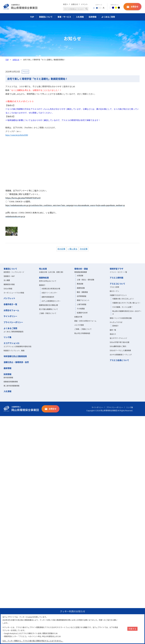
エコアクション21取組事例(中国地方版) (18, 346)
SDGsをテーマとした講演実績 (120, 350)
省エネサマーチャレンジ (118, 338)
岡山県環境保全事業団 (21, 7)
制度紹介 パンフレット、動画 (14, 350)
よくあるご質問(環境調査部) (14, 332)
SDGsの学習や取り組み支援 (120, 342)
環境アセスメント (83, 300)
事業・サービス (64, 17)
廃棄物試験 (81, 288)
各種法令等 (78, 317)
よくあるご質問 (108, 17)
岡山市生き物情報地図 (82, 333)
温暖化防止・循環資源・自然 (16, 362)
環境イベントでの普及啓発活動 (121, 318)
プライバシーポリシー (13, 322)
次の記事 (84, 249)
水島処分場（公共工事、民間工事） (52, 272)
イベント (84, 4)
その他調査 (81, 309)
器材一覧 (113, 330)
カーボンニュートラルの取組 (14, 293)
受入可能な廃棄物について (48, 309)
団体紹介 (115, 326)
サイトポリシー (10, 316)
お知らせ (75, 4)
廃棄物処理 (44, 278)
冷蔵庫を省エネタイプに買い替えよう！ (126, 303)
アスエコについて (117, 284)
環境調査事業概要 (81, 272)
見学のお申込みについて (48, 281)
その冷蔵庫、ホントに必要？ (122, 307)
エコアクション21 (11, 343)
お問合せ (132, 7)
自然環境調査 (82, 296)
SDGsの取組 (8, 288)
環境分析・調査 (81, 269)
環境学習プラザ (116, 269)
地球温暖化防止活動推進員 (15, 356)
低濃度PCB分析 (82, 313)
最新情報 (7, 368)
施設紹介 (42, 285)
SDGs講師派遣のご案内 (118, 346)
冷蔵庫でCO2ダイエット (118, 295)
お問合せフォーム (11, 310)
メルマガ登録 (79, 325)
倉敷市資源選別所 (48, 297)
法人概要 (7, 280)
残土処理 (43, 269)
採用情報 (93, 17)
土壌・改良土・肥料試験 (85, 280)
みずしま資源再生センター (51, 301)
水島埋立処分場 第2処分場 (51, 288)
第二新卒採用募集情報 (11, 386)
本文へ (66, 4)
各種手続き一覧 (10, 304)
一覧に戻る (72, 249)
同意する (132, 629)
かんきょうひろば (116, 322)
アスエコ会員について (119, 360)
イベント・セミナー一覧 (118, 272)
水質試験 (80, 275)
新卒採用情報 (8, 377)
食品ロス (113, 334)
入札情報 (80, 17)
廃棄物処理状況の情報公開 (48, 305)
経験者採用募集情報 (11, 382)
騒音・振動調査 (82, 292)
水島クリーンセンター (49, 293)
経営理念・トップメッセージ (14, 272)
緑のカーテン (114, 291)
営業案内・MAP (9, 276)
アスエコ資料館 (116, 278)
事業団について (46, 17)
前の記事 (61, 249)
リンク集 (7, 337)
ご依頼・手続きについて (48, 313)
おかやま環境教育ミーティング (121, 355)
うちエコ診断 (114, 287)
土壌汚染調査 (82, 304)
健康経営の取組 (9, 284)
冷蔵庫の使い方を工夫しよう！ (123, 299)
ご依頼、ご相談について (83, 329)
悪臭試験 (80, 284)
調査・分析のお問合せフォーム (85, 321)
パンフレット (9, 298)
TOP (32, 17)
